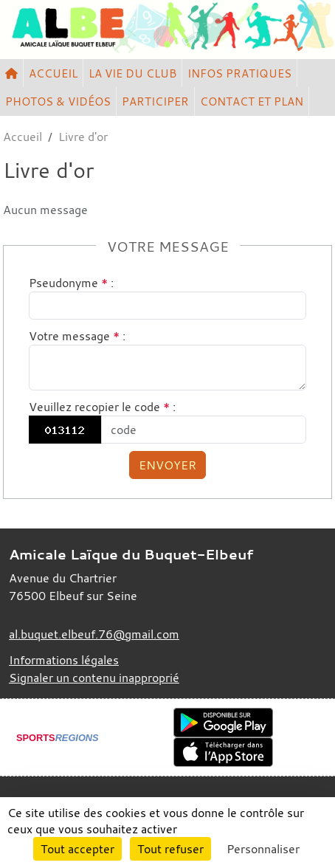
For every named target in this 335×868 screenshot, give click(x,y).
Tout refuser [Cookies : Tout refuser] (170, 849)
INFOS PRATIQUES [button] (239, 73)
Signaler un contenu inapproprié (94, 678)
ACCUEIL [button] (53, 73)
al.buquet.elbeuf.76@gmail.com (94, 634)
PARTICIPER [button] (155, 101)
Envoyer (167, 465)
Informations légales (64, 660)
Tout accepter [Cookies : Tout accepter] (77, 849)
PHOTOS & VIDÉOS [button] (58, 101)
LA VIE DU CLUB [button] (132, 73)
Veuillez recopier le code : (102, 407)
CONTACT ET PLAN (252, 101)
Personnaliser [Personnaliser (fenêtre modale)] (263, 849)
